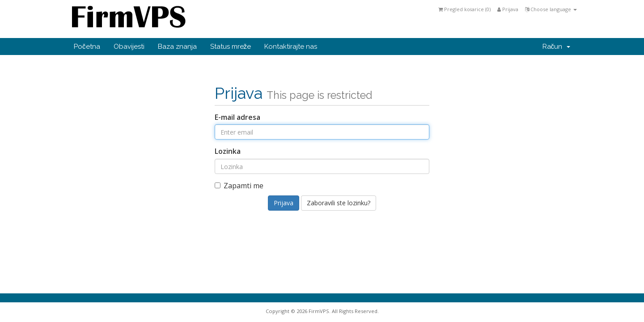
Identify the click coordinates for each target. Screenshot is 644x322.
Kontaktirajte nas (291, 47)
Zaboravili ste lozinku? (339, 203)
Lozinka (228, 151)
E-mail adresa (237, 117)
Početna (87, 47)
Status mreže (231, 47)
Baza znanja (177, 47)
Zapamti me (239, 186)
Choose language (551, 9)
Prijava (508, 9)
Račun (557, 47)
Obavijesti (129, 47)
